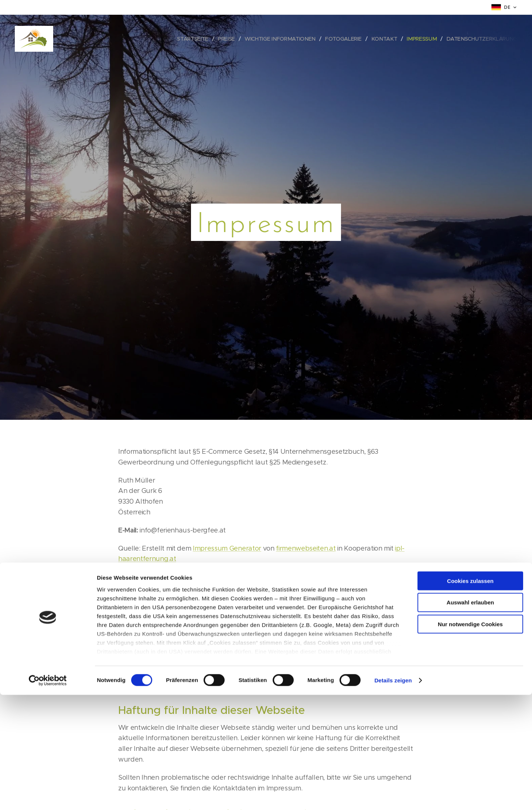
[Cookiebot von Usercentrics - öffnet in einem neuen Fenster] (48, 796)
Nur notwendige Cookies (470, 739)
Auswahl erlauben (470, 717)
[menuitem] (198, 39)
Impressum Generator (227, 548)
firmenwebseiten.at (306, 548)
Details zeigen (393, 795)
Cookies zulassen (470, 696)
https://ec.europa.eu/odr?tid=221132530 (281, 645)
